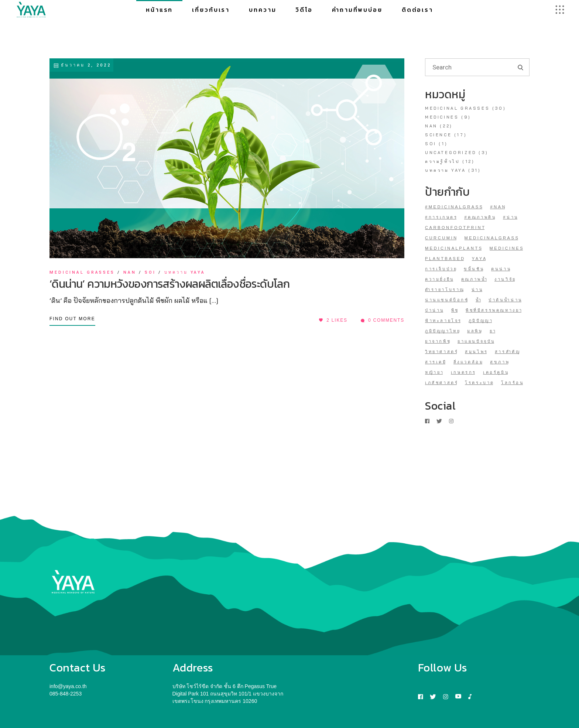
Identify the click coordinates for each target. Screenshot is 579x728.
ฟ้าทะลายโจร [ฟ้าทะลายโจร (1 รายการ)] (443, 321)
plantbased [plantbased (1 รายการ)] (445, 259)
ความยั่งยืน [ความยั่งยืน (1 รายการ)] (440, 279)
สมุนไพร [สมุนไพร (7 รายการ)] (477, 352)
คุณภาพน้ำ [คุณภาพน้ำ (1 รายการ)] (475, 279)
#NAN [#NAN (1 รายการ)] (498, 207)
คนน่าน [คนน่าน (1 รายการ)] (501, 269)
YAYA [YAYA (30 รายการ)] (479, 259)
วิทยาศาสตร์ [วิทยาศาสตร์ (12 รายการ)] (442, 352)
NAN (130, 272)
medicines (442, 117)
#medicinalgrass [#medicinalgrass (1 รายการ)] (454, 207)
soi (150, 272)
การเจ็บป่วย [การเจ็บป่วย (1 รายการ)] (441, 269)
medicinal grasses (82, 272)
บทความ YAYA (185, 272)
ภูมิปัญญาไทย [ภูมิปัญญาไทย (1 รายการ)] (443, 331)
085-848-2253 (66, 694)
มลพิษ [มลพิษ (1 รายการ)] (475, 331)
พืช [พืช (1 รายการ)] (455, 310)
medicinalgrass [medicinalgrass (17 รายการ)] (492, 238)
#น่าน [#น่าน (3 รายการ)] (511, 217)
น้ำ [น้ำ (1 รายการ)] (479, 300)
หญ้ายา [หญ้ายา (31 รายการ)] (435, 372)
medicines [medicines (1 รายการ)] (507, 248)
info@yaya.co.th (68, 686)
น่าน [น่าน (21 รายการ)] (478, 290)
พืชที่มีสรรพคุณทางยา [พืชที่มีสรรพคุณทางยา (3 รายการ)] (494, 310)
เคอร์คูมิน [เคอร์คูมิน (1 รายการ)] (496, 372)
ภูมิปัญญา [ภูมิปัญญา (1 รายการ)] (481, 321)
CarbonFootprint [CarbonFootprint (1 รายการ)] (455, 228)
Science (438, 135)
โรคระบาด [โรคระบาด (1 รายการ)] (480, 383)
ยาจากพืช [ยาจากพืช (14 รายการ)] (438, 341)
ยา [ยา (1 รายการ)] (493, 331)
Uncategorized (451, 153)
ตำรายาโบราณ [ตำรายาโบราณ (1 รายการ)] (445, 290)
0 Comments (382, 320)
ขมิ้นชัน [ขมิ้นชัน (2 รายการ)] (474, 269)
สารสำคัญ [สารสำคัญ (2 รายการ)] (508, 352)
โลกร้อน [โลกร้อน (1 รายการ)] (513, 383)
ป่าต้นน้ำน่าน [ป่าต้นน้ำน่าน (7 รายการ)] (506, 300)
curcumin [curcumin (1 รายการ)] (441, 238)
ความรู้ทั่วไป (442, 161)
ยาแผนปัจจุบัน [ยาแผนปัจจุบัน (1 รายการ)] (477, 341)
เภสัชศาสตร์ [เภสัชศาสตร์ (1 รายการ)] (442, 383)
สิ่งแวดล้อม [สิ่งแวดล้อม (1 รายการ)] (469, 362)
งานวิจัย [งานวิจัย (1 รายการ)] (505, 279)
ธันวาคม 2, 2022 (82, 65)
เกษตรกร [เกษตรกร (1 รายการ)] (464, 372)
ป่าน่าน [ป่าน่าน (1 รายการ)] (435, 310)
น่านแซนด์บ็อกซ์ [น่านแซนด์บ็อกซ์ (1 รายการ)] (447, 300)
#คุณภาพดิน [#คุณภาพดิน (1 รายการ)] (480, 217)
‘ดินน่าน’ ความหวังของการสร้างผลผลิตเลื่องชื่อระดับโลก (169, 284)
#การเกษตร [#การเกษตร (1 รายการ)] (441, 217)
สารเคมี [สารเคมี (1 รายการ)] (436, 362)
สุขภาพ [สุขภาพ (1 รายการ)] (500, 362)
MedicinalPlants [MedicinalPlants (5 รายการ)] (454, 248)
